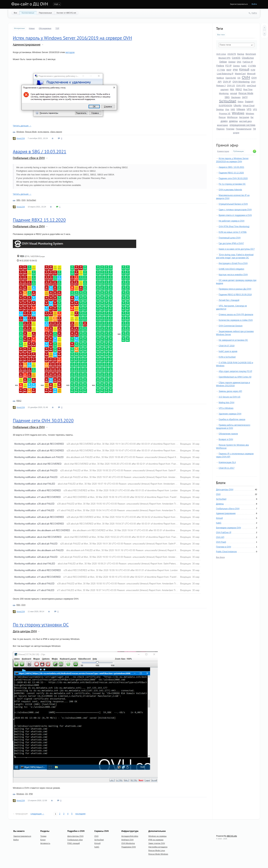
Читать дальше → (22, 126)
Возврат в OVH (226, 439)
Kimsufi (244, 70)
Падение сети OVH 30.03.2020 (233, 178)
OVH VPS (241, 86)
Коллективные (28, 13)
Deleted (232, 62)
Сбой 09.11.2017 (226, 468)
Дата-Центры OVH (75, 836)
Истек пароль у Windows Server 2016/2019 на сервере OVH (72, 38)
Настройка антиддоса (158, 847)
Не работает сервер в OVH (231, 221)
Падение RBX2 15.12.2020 (231, 173)
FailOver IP (248, 62)
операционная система (242, 125)
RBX (232, 90)
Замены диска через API (230, 391)
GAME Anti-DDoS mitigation (231, 269)
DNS (239, 62)
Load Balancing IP (225, 74)
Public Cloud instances (226, 552)
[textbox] (237, 45)
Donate (126, 4)
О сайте (115, 4)
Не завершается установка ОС (233, 340)
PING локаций (73, 843)
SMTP (245, 97)
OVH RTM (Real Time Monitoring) (234, 227)
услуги (236, 133)
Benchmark (251, 54)
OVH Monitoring (241, 82)
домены (233, 121)
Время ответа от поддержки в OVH (235, 215)
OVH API (220, 537)
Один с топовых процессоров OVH (235, 210)
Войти (254, 4)
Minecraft (251, 74)
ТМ (254, 129)
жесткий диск (245, 121)
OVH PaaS (221, 542)
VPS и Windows (226, 408)
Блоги (66, 4)
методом (70, 52)
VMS (233, 110)
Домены (220, 504)
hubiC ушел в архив (228, 351)
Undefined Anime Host (98, 4)
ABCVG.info (232, 836)
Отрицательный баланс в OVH (233, 204)
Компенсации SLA (227, 462)
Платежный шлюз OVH (230, 238)
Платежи (230, 129)
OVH (246, 77)
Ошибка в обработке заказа (232, 419)
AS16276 (232, 54)
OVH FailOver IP (224, 533)
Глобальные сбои (75, 840)
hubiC (244, 66)
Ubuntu (237, 105)
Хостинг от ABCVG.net (66, 13)
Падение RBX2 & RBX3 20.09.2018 (235, 295)
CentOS (236, 58)
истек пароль (43, 132)
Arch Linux (221, 54)
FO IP (229, 66)
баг (252, 117)
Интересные (19, 28)
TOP (57, 28)
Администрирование (226, 513)
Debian (223, 62)
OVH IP (227, 82)
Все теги (221, 35)
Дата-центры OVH (225, 490)
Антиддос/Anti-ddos (130, 836)
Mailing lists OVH (226, 403)
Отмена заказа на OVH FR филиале (236, 315)
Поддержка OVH (129, 847)
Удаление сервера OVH (230, 414)
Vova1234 (21, 138)
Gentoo (236, 66)
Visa (227, 110)
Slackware (236, 97)
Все (15, 13)
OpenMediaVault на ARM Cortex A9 (235, 377)
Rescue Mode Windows (158, 854)
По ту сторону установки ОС (232, 184)
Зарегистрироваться (239, 4)
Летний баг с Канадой (229, 300)
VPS (249, 109)
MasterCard (240, 74)
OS (239, 78)
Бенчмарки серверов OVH (229, 528)
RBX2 (239, 89)
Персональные (45, 13)
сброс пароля (56, 132)
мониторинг (223, 125)
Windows (238, 113)
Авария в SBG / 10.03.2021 (231, 167)
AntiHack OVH (127, 840)
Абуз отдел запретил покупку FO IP (235, 371)
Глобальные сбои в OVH (228, 509)
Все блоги (220, 557)
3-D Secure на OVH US (229, 397)
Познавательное (244, 129)
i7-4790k (252, 66)
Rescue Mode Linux (157, 850)
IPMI (235, 70)
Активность (78, 4)
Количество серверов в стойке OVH (236, 320)
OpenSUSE (231, 78)
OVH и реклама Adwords (230, 190)
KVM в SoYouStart (227, 357)
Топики (56, 4)
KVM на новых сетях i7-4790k (233, 232)
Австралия (244, 117)
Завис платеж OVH (157, 843)
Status (240, 102)
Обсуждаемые (45, 28)
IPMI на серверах (156, 840)
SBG (227, 97)
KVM (253, 70)
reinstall (234, 93)
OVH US (231, 86)
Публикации (238, 151)
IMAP (229, 70)
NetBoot (220, 78)
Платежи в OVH (224, 547)
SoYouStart (227, 101)
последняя (80, 814)
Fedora (220, 66)
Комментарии (223, 151)
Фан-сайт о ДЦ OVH (30, 4)
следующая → (37, 814)
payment (225, 90)
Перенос (220, 129)
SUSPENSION (225, 106)
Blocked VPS (224, 58)
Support (249, 101)
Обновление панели (228, 434)
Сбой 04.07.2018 (226, 346)
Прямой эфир (227, 145)
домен (224, 121)
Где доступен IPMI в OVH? (231, 243)
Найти (254, 13)
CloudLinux (248, 58)
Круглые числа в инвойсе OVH (233, 275)
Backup (241, 54)
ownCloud (251, 86)
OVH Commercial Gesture (230, 326)
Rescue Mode (246, 93)
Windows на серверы (158, 836)
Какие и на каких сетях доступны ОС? (237, 249)
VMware (241, 109)
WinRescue (232, 117)
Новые (32, 28)
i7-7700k (221, 70)
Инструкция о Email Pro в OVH (233, 263)
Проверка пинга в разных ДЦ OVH (235, 289)
